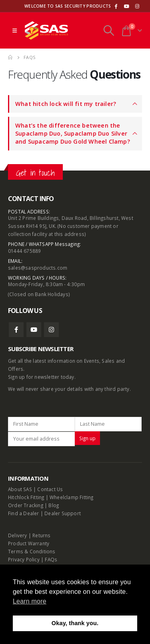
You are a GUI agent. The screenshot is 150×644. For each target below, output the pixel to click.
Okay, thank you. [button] (75, 623)
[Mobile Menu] (15, 30)
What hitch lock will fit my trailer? (66, 104)
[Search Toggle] (109, 30)
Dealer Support (63, 513)
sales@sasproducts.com (38, 268)
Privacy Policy (24, 559)
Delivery (18, 535)
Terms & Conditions (32, 551)
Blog (54, 505)
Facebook (16, 330)
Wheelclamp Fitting (72, 497)
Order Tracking (26, 505)
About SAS (20, 489)
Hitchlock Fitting (26, 497)
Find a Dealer (24, 513)
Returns (41, 535)
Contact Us (50, 489)
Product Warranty (29, 543)
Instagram (51, 330)
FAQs (51, 559)
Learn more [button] (30, 601)
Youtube (34, 330)
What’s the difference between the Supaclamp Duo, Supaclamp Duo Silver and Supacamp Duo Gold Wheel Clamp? (73, 133)
